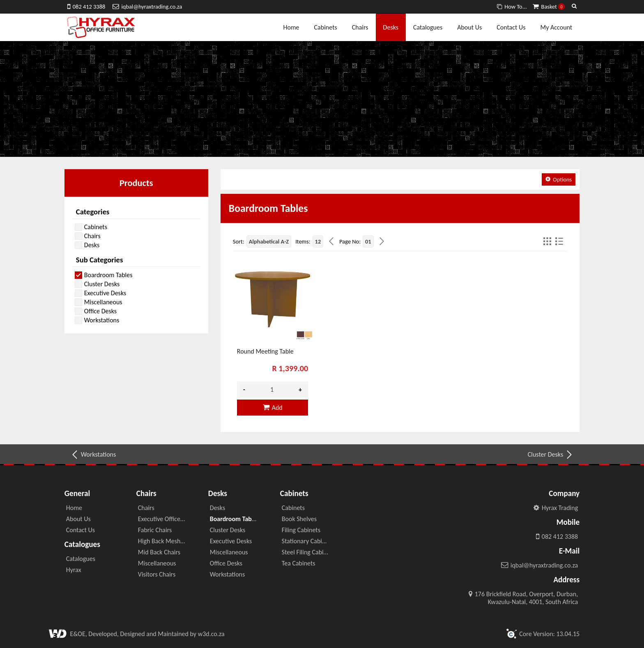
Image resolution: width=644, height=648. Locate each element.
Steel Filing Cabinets (308, 552)
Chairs (360, 27)
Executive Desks (231, 541)
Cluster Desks (551, 455)
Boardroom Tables (235, 519)
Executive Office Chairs (168, 519)
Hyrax (74, 570)
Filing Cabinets (301, 530)
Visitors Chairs (157, 574)
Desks (391, 27)
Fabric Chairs (155, 530)
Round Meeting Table (265, 351)
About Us (469, 27)
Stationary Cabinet (306, 541)
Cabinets (326, 27)
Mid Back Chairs (159, 552)
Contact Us (511, 27)
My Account (557, 27)
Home (291, 27)
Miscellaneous (157, 563)
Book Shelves (299, 519)
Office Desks (226, 563)
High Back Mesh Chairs (168, 541)
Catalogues (428, 27)
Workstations (93, 455)
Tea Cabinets (299, 563)
